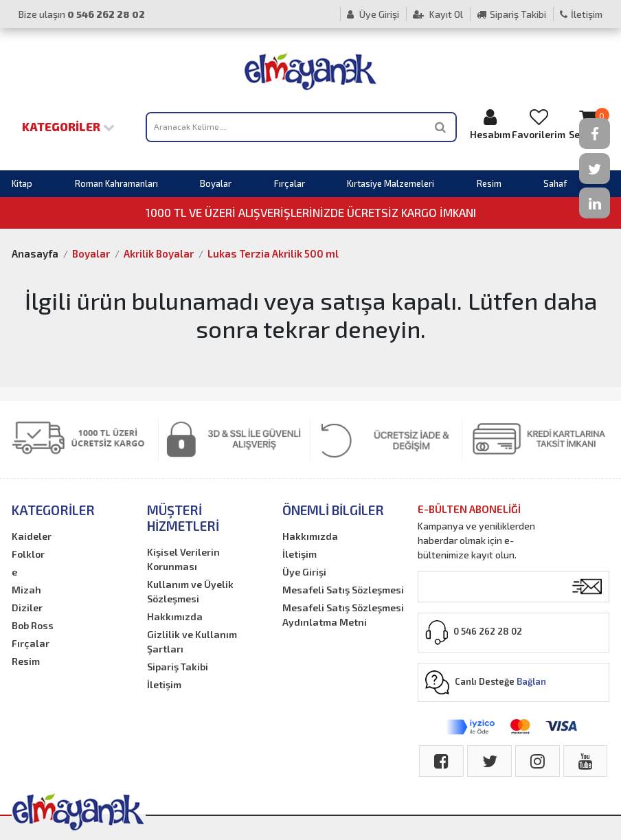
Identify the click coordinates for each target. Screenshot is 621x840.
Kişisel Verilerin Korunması (183, 559)
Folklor (28, 554)
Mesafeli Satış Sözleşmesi (343, 590)
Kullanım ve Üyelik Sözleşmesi (190, 591)
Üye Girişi (373, 14)
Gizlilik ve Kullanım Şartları (192, 642)
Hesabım (490, 124)
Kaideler (32, 536)
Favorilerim (539, 124)
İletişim (581, 14)
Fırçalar (290, 183)
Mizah (26, 590)
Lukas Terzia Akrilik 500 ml (273, 253)
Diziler (27, 608)
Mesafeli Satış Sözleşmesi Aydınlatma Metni (343, 615)
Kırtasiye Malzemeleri (391, 183)
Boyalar (216, 183)
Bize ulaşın (82, 14)
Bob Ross (33, 625)
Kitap (22, 183)
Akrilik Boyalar (159, 253)
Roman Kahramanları (116, 183)
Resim (489, 183)
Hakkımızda (175, 616)
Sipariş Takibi (511, 14)
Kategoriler (68, 126)
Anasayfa (35, 253)
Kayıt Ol (438, 14)
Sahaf (555, 183)
